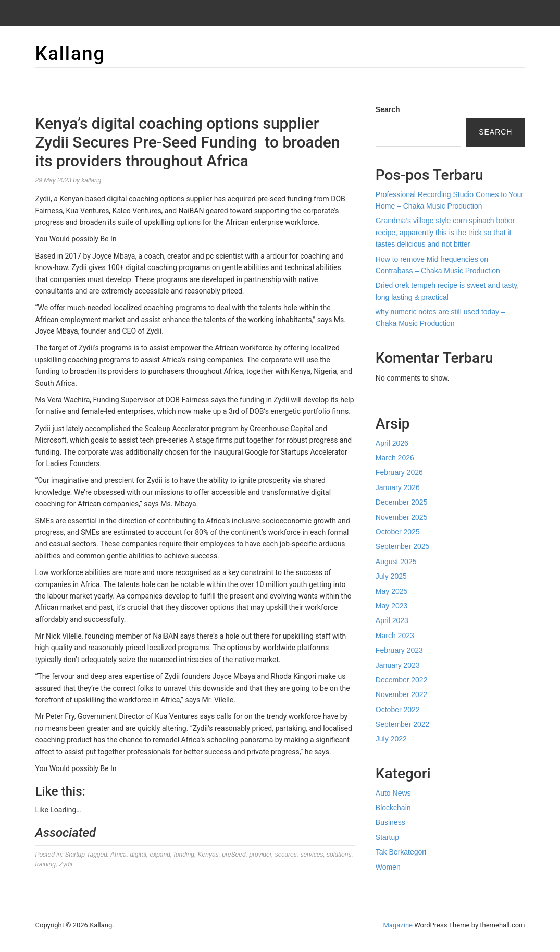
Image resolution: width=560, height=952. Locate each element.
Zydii (66, 864)
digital (138, 855)
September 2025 (403, 546)
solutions (339, 855)
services (312, 855)
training (46, 864)
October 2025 (398, 532)
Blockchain (393, 808)
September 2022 (403, 724)
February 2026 (399, 472)
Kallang (70, 54)
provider (260, 855)
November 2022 (402, 694)
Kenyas (208, 855)
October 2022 (398, 710)
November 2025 (402, 517)
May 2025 (391, 591)
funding (184, 855)
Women (388, 867)
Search (388, 109)
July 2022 (391, 739)
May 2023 (391, 606)
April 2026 (392, 443)
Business (390, 822)
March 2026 (395, 458)
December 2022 (402, 680)
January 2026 (398, 487)
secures (286, 855)
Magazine (398, 925)
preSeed (234, 855)
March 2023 (395, 636)
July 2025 (391, 576)
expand (160, 855)
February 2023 (399, 650)
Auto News (393, 793)
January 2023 (398, 665)
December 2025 (402, 502)
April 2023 (392, 620)
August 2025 (396, 562)
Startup (75, 855)
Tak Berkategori (401, 852)
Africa (119, 855)
